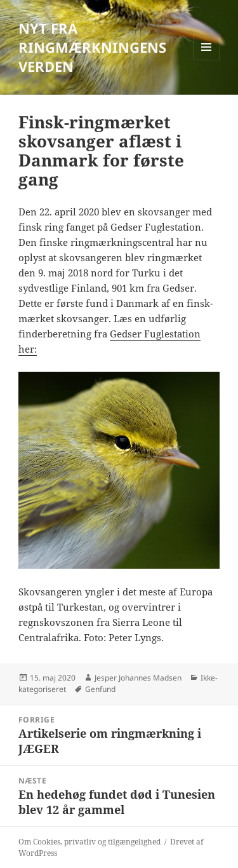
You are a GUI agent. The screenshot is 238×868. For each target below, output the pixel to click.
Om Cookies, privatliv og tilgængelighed (89, 842)
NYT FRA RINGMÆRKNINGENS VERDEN (92, 47)
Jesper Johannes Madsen (138, 678)
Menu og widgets (207, 60)
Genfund (100, 689)
